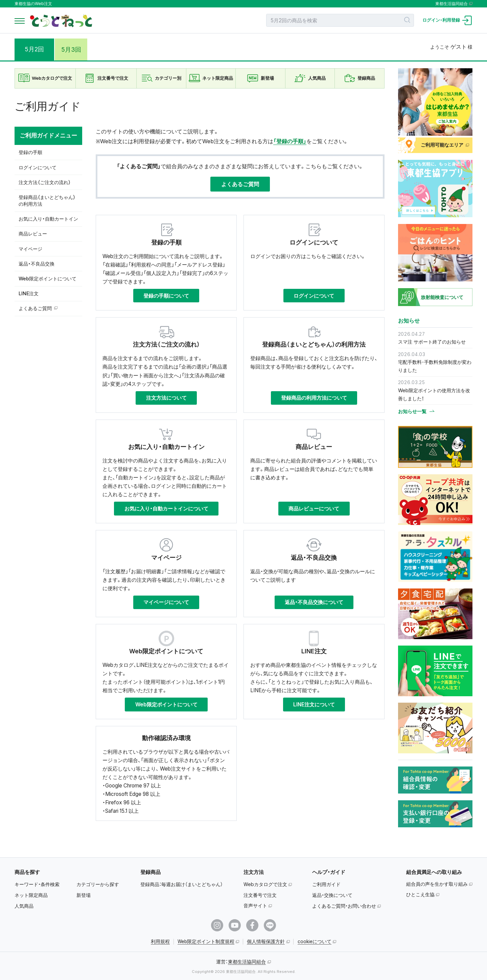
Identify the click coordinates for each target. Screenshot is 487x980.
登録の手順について (166, 296)
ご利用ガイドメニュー (48, 135)
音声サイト (255, 906)
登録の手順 (30, 152)
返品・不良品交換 (37, 264)
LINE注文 (29, 293)
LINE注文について (314, 705)
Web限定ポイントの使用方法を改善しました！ (434, 394)
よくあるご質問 (35, 308)
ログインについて (38, 167)
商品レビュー (33, 234)
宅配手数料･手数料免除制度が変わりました (435, 366)
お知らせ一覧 (412, 411)
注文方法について (166, 398)
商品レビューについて (314, 509)
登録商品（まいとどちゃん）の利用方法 (47, 200)
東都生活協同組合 (451, 4)
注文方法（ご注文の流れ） (45, 182)
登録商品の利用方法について (314, 398)
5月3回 (75, 49)
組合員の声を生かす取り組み (437, 884)
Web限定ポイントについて (48, 279)
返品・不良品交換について (314, 602)
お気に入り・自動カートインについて (166, 509)
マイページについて (166, 602)
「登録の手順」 (290, 141)
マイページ (30, 249)
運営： (241, 962)
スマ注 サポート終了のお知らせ (432, 342)
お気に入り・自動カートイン (48, 219)
